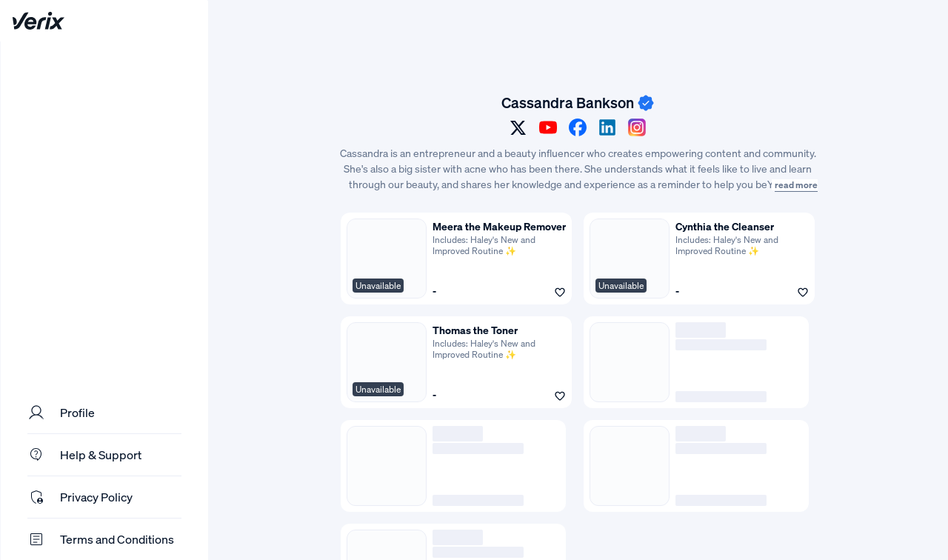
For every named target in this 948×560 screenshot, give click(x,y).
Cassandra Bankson (568, 103)
